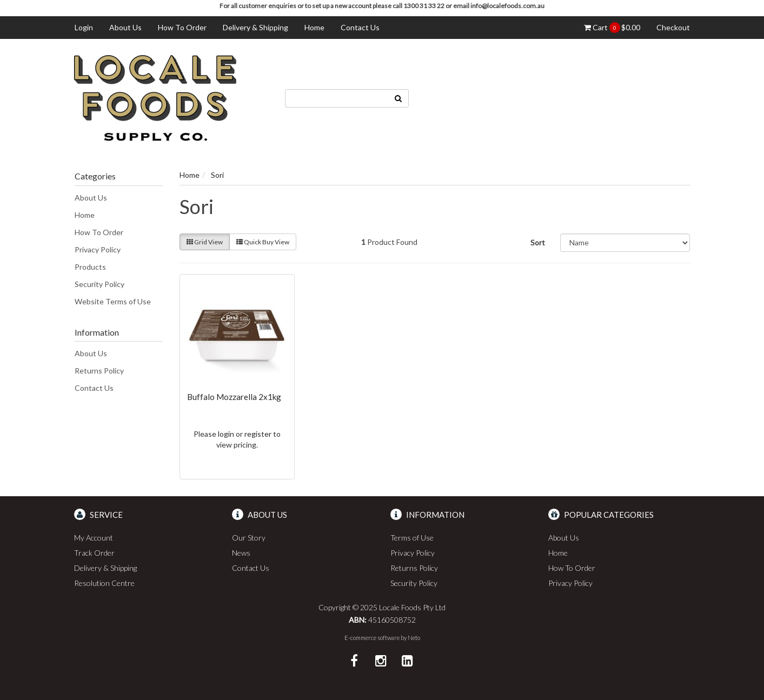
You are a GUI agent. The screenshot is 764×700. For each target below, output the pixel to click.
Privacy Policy (98, 249)
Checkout (673, 27)
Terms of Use (412, 538)
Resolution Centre (104, 583)
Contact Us (360, 27)
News (241, 553)
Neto (414, 638)
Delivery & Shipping (255, 27)
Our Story (249, 538)
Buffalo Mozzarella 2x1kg (234, 397)
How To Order (182, 27)
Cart (612, 28)
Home (314, 27)
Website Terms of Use (113, 301)
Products (90, 267)
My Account (94, 538)
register (258, 434)
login (226, 434)
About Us (125, 27)
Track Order (94, 553)
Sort (538, 242)
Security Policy (99, 284)
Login (84, 27)
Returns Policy (99, 371)
